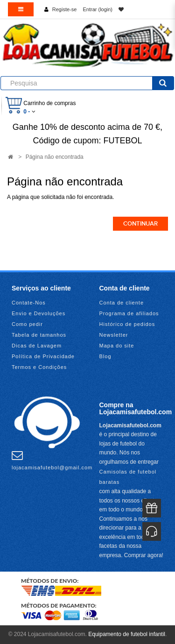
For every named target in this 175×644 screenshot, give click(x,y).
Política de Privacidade (43, 356)
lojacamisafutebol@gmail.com (52, 460)
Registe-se (65, 9)
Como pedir (27, 324)
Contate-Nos (29, 303)
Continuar (140, 224)
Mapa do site (117, 346)
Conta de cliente (122, 303)
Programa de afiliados (129, 313)
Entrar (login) (98, 9)
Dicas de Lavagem (37, 346)
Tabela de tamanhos (39, 335)
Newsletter (114, 335)
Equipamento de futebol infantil (127, 634)
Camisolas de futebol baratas (128, 477)
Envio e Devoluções (38, 313)
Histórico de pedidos (127, 324)
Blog (105, 356)
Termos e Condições (39, 367)
